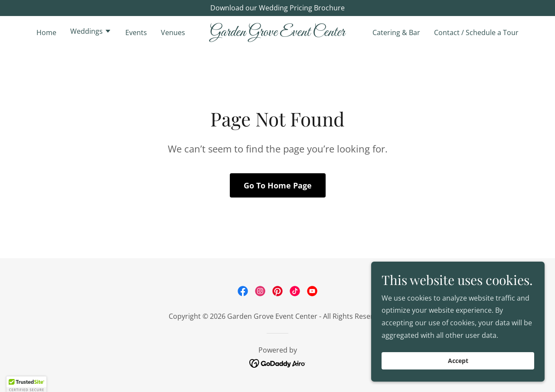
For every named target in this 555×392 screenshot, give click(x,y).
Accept (458, 361)
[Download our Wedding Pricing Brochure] (277, 8)
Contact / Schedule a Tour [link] (476, 32)
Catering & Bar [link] (396, 32)
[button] (91, 32)
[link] (278, 33)
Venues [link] (173, 32)
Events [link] (136, 32)
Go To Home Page (278, 185)
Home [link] (46, 32)
